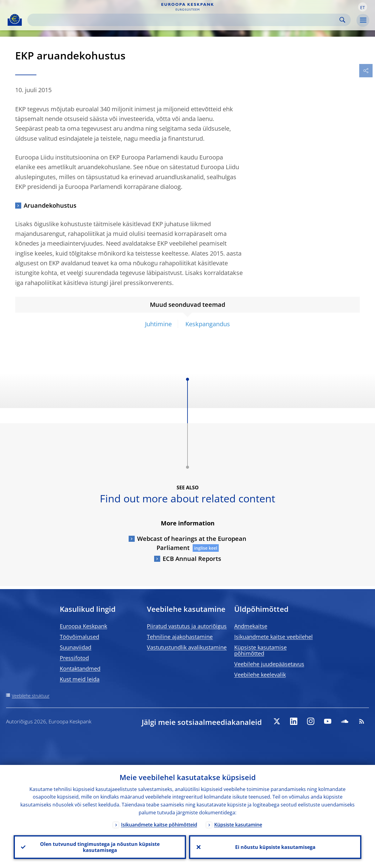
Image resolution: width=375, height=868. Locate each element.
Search (342, 20)
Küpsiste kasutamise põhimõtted (260, 650)
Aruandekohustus (50, 205)
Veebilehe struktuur (31, 696)
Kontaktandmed (80, 669)
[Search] (184, 20)
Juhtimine (158, 324)
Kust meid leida (80, 679)
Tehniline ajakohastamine (180, 637)
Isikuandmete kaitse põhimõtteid (159, 825)
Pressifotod (74, 658)
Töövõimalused (79, 637)
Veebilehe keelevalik (260, 675)
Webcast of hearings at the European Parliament (192, 543)
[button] (363, 7)
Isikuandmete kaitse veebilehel (274, 637)
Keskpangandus (208, 324)
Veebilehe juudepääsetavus (269, 664)
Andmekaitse (251, 626)
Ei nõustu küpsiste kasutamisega (275, 847)
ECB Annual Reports (192, 559)
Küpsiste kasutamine (238, 825)
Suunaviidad (76, 647)
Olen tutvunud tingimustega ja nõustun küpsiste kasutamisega (100, 847)
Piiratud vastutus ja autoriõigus (187, 626)
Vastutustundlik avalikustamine (187, 647)
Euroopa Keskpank (83, 626)
